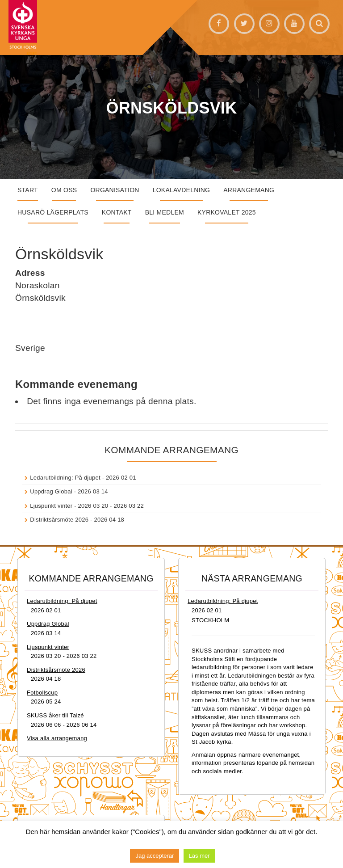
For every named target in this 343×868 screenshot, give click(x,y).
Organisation (115, 190)
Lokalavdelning (182, 190)
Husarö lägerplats (53, 212)
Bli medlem (165, 212)
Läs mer (199, 856)
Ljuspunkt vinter (51, 506)
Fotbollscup (42, 693)
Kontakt (117, 212)
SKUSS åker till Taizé (55, 715)
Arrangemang (249, 190)
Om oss (64, 190)
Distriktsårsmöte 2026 (59, 520)
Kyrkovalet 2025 (227, 212)
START (28, 190)
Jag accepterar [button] (155, 856)
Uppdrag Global (51, 491)
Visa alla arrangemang (57, 738)
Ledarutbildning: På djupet (65, 478)
